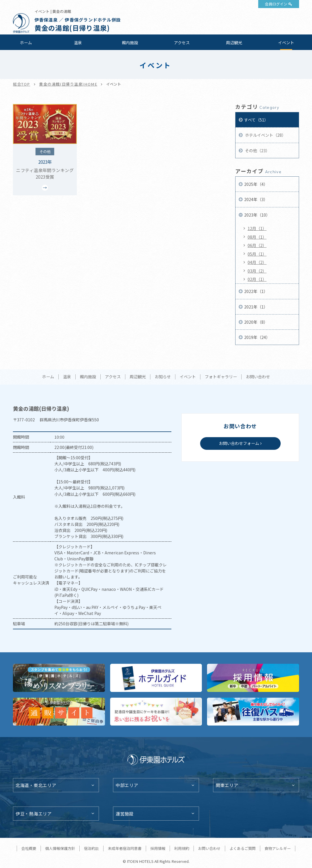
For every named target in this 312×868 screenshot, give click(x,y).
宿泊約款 (91, 848)
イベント (286, 43)
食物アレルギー (278, 848)
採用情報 (158, 848)
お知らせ (163, 377)
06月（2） (257, 245)
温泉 (78, 43)
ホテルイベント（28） (265, 135)
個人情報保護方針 (60, 848)
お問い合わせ (258, 377)
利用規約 (182, 848)
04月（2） (257, 262)
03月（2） (257, 271)
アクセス (182, 43)
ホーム (26, 43)
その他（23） (257, 151)
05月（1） (257, 254)
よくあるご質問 (243, 848)
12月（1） (257, 228)
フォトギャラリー (221, 377)
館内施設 (130, 43)
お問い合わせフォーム (239, 443)
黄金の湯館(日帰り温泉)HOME (68, 84)
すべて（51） (256, 120)
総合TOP (22, 84)
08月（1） (257, 237)
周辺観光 (234, 43)
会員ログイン (276, 4)
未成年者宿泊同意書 (125, 848)
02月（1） (257, 279)
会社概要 (29, 848)
